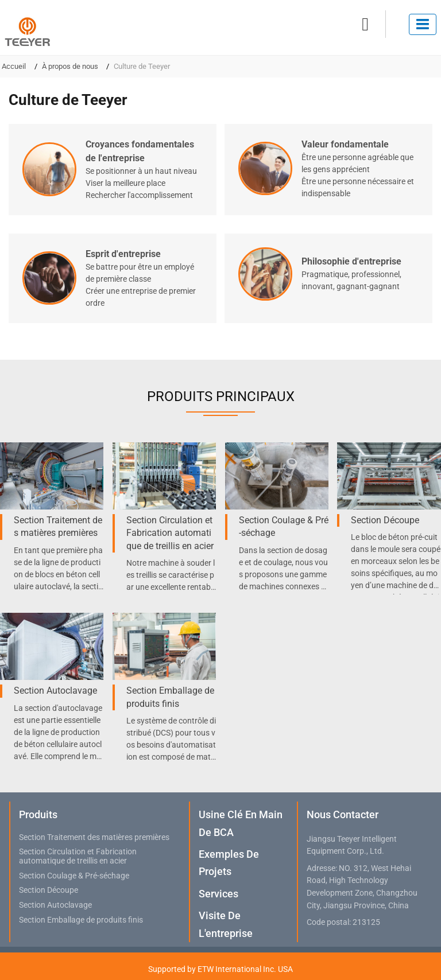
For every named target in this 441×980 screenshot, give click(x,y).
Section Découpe (385, 520)
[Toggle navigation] (423, 24)
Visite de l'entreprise (226, 924)
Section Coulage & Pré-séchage (284, 526)
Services (218, 894)
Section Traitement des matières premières (58, 526)
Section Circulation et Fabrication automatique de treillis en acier (170, 533)
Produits (38, 814)
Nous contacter (343, 814)
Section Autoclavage (55, 691)
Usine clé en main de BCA (241, 823)
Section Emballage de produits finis (170, 697)
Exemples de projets (229, 863)
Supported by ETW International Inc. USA (220, 969)
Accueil (14, 66)
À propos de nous (70, 66)
